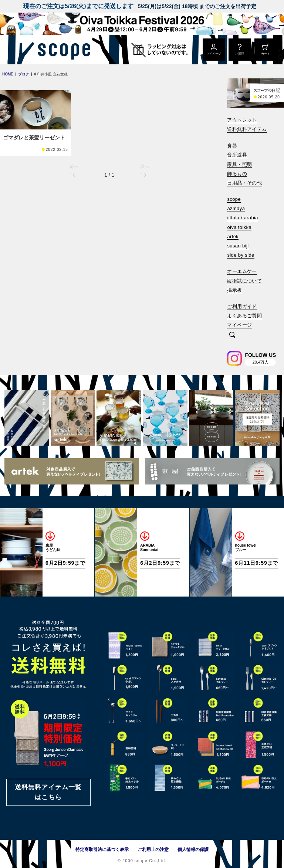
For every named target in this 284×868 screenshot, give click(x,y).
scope (234, 199)
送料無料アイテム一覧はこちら (48, 792)
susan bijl (238, 246)
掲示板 (234, 290)
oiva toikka (239, 227)
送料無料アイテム (247, 129)
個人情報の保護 (193, 850)
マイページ (239, 325)
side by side (241, 255)
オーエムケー (242, 271)
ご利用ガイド (242, 306)
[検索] (232, 335)
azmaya (236, 208)
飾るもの (237, 174)
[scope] (62, 50)
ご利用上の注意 (153, 850)
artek (233, 237)
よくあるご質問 (244, 316)
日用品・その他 (244, 183)
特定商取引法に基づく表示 (102, 850)
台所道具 (237, 155)
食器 (232, 146)
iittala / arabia (243, 218)
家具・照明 (239, 164)
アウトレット (242, 120)
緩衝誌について (244, 281)
